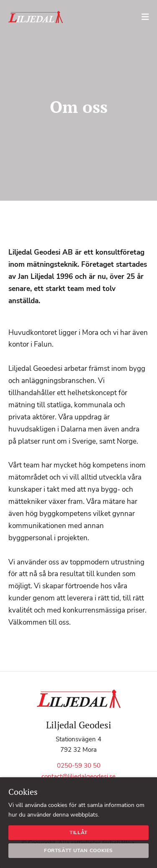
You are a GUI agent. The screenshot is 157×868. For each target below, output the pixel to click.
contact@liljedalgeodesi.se (78, 776)
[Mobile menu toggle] (147, 17)
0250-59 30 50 (79, 766)
